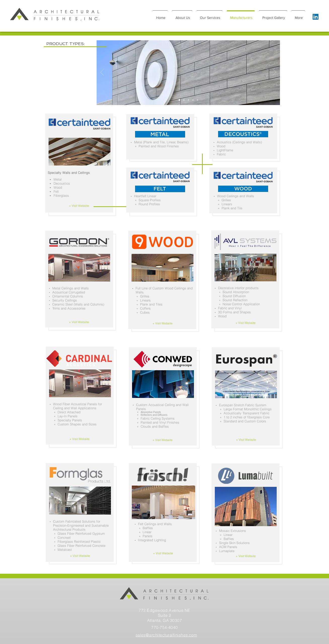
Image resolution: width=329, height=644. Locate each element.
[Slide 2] (179, 100)
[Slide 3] (193, 100)
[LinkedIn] (316, 17)
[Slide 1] (184, 100)
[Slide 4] (188, 100)
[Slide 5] (197, 100)
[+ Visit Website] (79, 206)
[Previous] (102, 73)
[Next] (274, 73)
